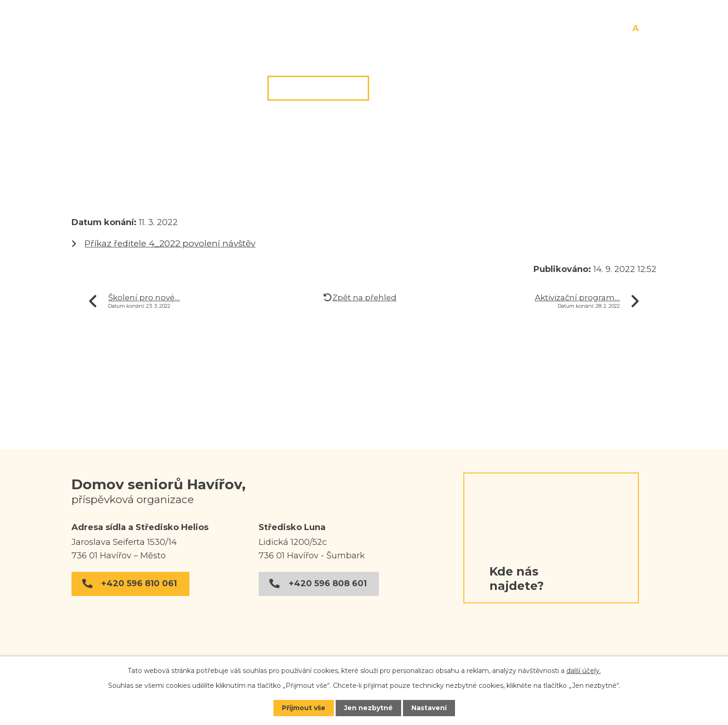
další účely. (584, 671)
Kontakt (626, 88)
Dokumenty (539, 88)
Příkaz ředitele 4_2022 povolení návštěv (170, 243)
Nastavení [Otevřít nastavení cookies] (429, 708)
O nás (226, 88)
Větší (646, 29)
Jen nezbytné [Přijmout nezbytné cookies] (368, 708)
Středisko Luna (435, 88)
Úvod (82, 179)
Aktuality (216, 179)
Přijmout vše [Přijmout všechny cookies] (304, 708)
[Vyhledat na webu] (478, 26)
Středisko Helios (145, 179)
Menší (627, 29)
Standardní (636, 29)
